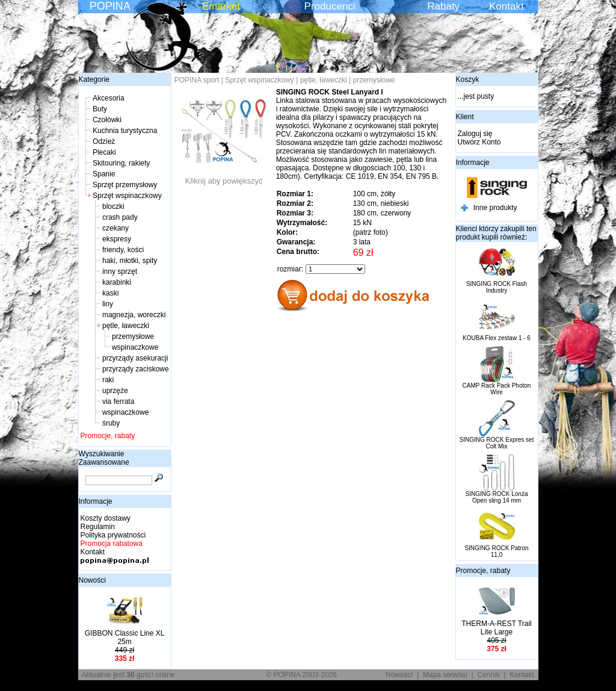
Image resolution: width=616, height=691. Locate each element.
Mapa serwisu (445, 675)
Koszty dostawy (106, 518)
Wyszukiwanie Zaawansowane (104, 458)
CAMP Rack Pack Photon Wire (497, 389)
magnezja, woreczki (134, 315)
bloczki (113, 206)
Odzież (104, 141)
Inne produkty (495, 208)
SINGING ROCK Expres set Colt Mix (497, 443)
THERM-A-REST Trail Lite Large (496, 628)
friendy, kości (123, 250)
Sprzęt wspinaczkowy (127, 196)
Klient (465, 117)
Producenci (330, 6)
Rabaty (443, 6)
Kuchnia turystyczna (125, 131)
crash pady (120, 217)
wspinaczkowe (135, 347)
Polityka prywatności (113, 535)
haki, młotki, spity (130, 261)
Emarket (221, 6)
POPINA (110, 6)
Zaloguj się (475, 134)
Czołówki (107, 120)
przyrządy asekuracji (135, 358)
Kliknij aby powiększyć (224, 177)
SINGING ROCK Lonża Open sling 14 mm (497, 497)
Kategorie (94, 79)
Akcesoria (109, 98)
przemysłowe (133, 336)
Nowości (92, 580)
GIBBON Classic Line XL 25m (125, 637)
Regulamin (98, 527)
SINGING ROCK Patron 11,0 (496, 551)
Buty (100, 109)
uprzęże (115, 391)
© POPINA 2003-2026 (301, 675)
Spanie (104, 174)
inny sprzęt (120, 271)
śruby (111, 423)
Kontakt (507, 6)
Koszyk (468, 79)
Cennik (488, 675)
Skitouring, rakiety (121, 163)
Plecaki (104, 152)
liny (108, 304)
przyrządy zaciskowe (136, 369)
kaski (110, 293)
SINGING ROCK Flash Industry (497, 287)
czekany (115, 228)
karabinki (117, 282)
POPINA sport (197, 80)
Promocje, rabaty (108, 436)
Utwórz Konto (479, 142)
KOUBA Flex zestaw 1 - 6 (497, 338)
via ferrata (118, 401)
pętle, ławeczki (126, 326)
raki (108, 380)
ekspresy (117, 239)
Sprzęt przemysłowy (125, 185)
